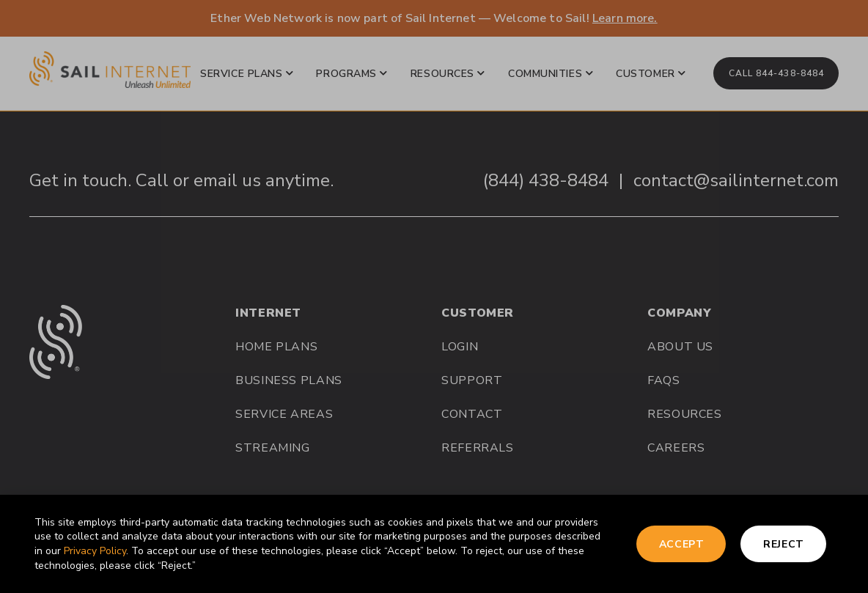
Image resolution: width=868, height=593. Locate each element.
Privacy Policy (95, 551)
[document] (434, 296)
